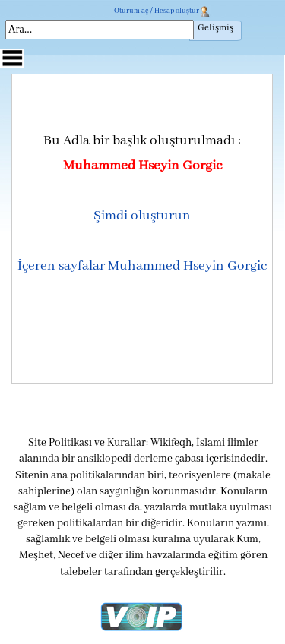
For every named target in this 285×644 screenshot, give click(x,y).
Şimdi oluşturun (142, 216)
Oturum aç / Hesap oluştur (157, 11)
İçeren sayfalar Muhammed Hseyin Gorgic (142, 266)
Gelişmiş (215, 28)
